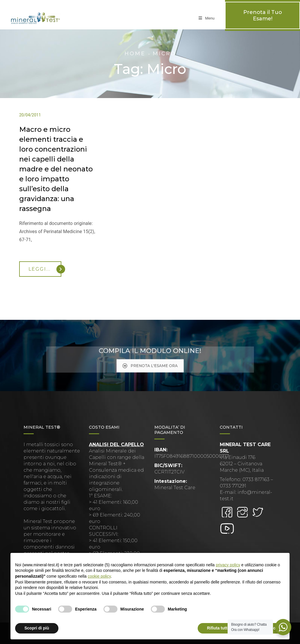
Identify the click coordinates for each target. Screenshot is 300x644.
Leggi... (45, 269)
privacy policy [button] (228, 565)
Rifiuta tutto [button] (218, 628)
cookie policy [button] (99, 576)
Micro (164, 54)
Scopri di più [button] (37, 628)
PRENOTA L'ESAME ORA (150, 363)
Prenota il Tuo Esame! (263, 15)
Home (135, 54)
